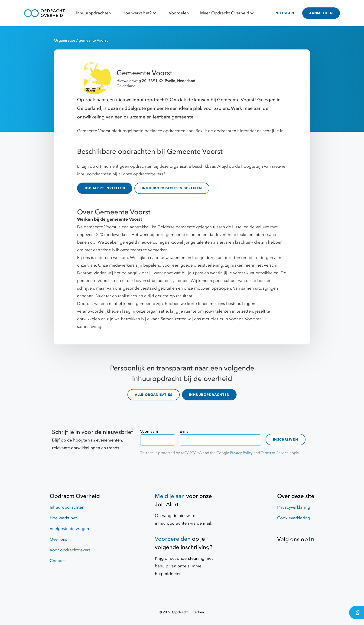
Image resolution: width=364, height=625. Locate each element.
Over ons (58, 537)
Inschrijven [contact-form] (286, 437)
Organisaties (65, 40)
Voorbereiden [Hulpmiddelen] (173, 536)
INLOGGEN (284, 13)
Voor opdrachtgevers (70, 547)
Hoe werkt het (63, 515)
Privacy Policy (241, 450)
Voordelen (179, 13)
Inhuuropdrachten (93, 13)
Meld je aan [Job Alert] (170, 493)
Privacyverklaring (294, 505)
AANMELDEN (321, 13)
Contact (57, 558)
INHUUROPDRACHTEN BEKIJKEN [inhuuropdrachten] (172, 188)
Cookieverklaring (294, 515)
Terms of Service (275, 450)
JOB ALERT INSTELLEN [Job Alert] (105, 188)
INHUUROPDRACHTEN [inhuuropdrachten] (209, 393)
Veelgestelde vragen (69, 526)
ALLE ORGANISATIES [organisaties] (154, 393)
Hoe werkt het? (140, 13)
